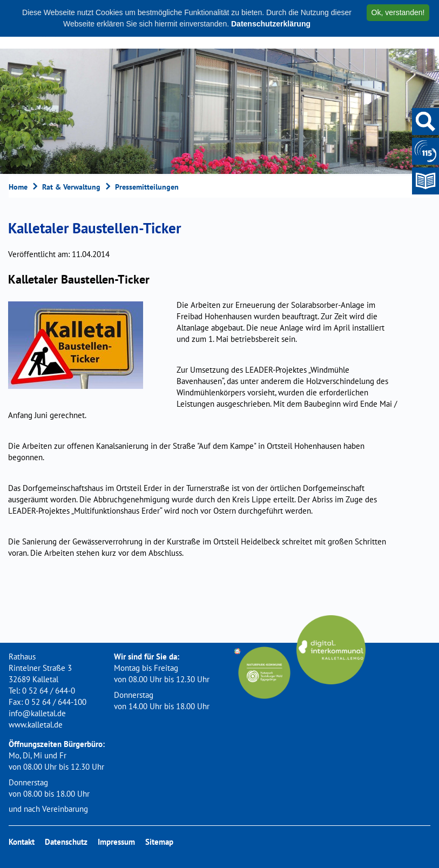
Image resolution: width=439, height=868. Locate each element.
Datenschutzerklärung (271, 24)
